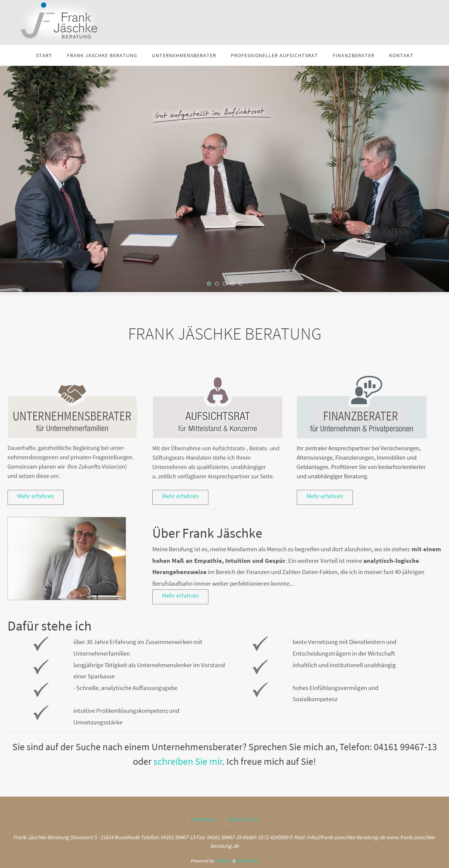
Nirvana (223, 861)
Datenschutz (243, 820)
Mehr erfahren (36, 496)
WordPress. (248, 861)
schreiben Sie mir (188, 761)
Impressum (204, 820)
